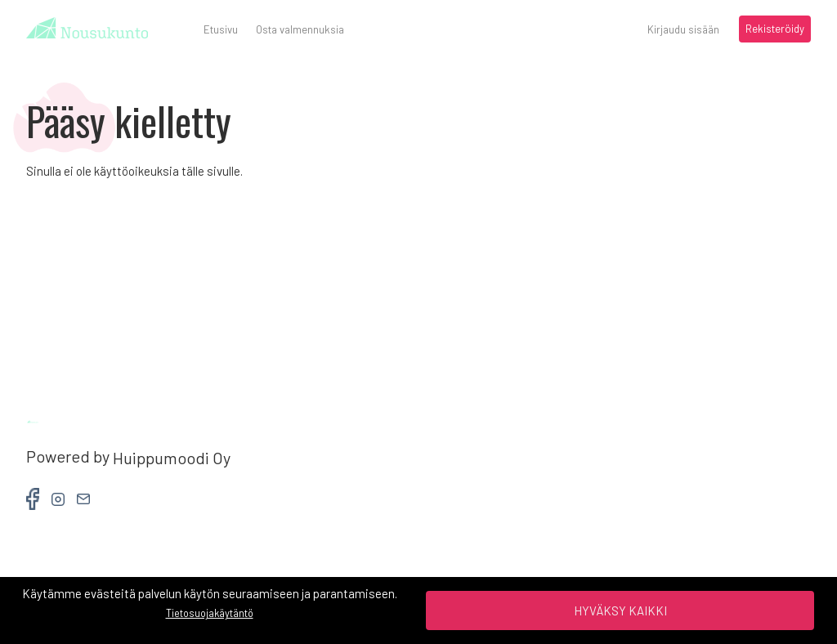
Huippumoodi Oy (172, 458)
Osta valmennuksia (300, 29)
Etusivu (221, 29)
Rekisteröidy (775, 29)
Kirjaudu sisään (683, 29)
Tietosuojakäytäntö (210, 613)
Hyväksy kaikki (620, 610)
